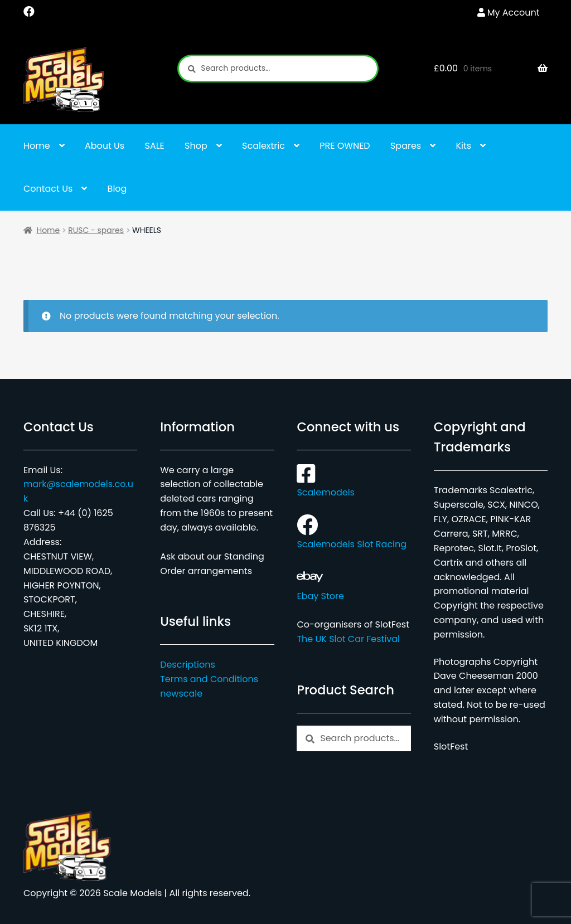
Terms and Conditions (209, 679)
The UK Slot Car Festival (348, 639)
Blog (117, 189)
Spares (406, 146)
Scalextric (263, 146)
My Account (514, 13)
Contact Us (48, 189)
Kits (464, 146)
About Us (105, 146)
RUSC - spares (96, 230)
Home (37, 146)
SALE (155, 146)
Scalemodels (326, 486)
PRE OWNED (345, 146)
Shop (196, 146)
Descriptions (188, 665)
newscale (181, 694)
